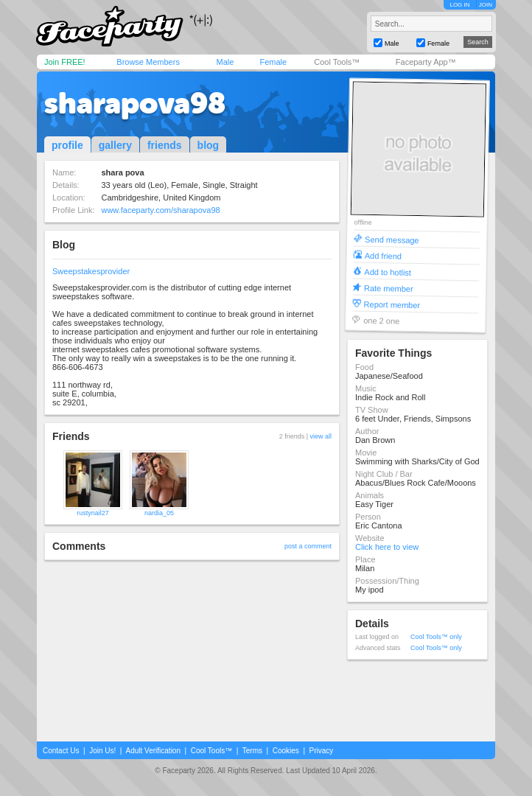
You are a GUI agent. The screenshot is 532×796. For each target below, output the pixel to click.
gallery (115, 145)
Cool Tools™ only (436, 637)
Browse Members (148, 62)
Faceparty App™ (426, 62)
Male (225, 62)
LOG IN (459, 5)
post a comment (308, 546)
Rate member (389, 288)
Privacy (322, 751)
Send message (392, 239)
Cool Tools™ (337, 62)
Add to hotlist (388, 272)
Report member (392, 304)
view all (321, 436)
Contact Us (61, 751)
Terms (252, 751)
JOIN (486, 5)
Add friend (383, 255)
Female (273, 62)
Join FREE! (65, 62)
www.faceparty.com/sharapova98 (160, 210)
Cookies (286, 751)
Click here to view (387, 547)
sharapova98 (135, 103)
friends (165, 145)
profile (67, 145)
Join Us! (102, 751)
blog (209, 145)
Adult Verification (153, 751)
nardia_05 (159, 513)
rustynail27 (93, 513)
